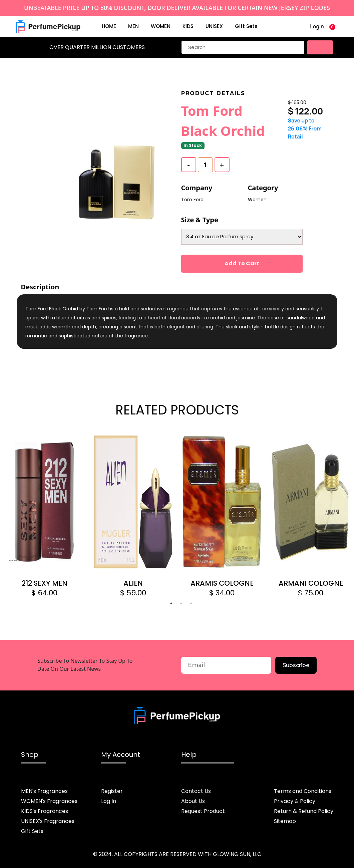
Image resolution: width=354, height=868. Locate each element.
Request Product (203, 811)
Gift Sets (246, 26)
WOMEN (161, 26)
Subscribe (296, 665)
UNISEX (214, 26)
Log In (109, 801)
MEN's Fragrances (44, 791)
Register (112, 791)
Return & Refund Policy (304, 811)
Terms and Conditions (303, 791)
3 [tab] (191, 603)
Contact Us (196, 791)
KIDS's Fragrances (45, 811)
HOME (109, 26)
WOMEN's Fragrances (49, 801)
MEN (133, 26)
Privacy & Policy (295, 801)
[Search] (243, 48)
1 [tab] (171, 603)
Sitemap (285, 821)
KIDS (188, 26)
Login (317, 26)
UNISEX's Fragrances (48, 821)
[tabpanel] (44, 517)
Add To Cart (242, 263)
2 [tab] (181, 603)
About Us (193, 801)
